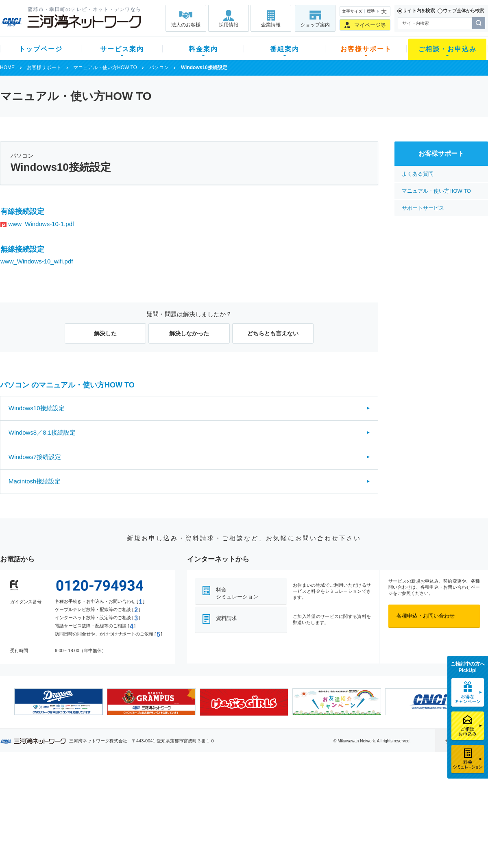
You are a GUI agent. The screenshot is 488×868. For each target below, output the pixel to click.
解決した (105, 333)
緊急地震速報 (109, 827)
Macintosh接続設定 (35, 481)
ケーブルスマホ (112, 816)
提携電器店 (348, 795)
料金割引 (164, 806)
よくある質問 (418, 174)
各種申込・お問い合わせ (426, 616)
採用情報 (229, 25)
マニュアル (287, 795)
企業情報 (271, 25)
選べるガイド (48, 806)
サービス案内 (122, 49)
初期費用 (164, 784)
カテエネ (104, 837)
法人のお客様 (186, 25)
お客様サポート (366, 49)
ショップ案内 (315, 25)
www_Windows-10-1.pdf (41, 224)
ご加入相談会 (351, 806)
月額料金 (164, 795)
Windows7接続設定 (35, 457)
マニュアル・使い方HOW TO (105, 67)
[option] (59, 702)
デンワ (101, 806)
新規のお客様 (48, 784)
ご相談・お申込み (447, 49)
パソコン (159, 67)
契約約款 (104, 848)
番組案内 (285, 49)
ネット (101, 795)
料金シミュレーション (237, 593)
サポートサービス (423, 208)
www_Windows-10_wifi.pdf (37, 261)
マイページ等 (370, 25)
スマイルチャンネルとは (243, 784)
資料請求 (227, 618)
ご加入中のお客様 (54, 795)
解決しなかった (189, 333)
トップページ (41, 49)
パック (161, 816)
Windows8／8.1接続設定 (42, 432)
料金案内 (203, 49)
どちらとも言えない (273, 333)
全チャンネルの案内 (238, 813)
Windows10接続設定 (37, 408)
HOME (7, 67)
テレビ (101, 784)
